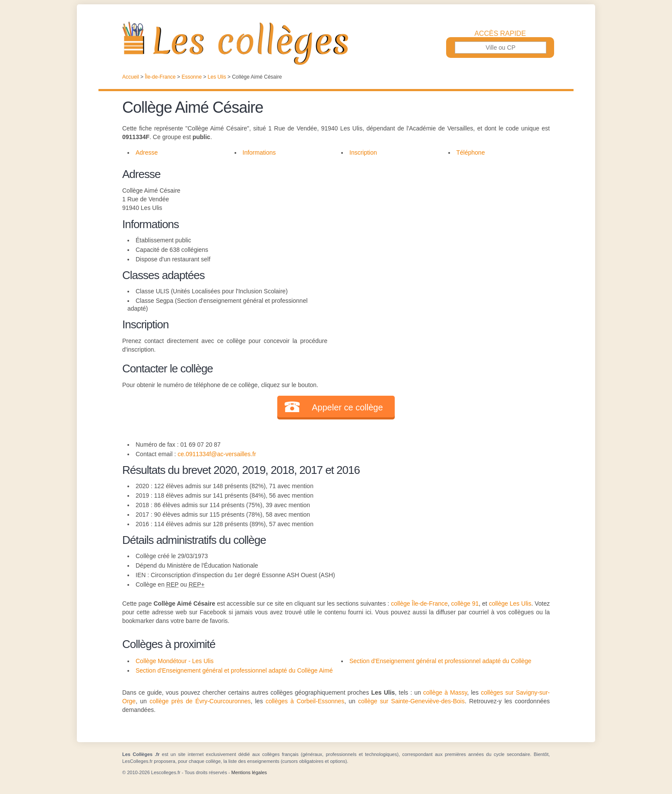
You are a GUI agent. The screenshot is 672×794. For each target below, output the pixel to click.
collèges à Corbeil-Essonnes (305, 701)
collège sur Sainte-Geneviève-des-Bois (411, 701)
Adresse (147, 152)
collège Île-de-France (419, 603)
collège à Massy (445, 692)
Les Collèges (336, 43)
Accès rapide (500, 34)
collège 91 (465, 603)
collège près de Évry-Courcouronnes (200, 701)
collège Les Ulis (510, 603)
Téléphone (471, 152)
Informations (259, 152)
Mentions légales (249, 772)
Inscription (363, 152)
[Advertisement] (439, 226)
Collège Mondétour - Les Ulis (175, 661)
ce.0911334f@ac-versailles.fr (217, 454)
